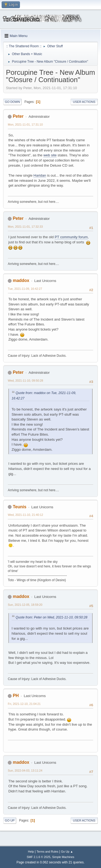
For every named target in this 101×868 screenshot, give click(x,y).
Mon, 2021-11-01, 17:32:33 (25, 227)
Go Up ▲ (67, 852)
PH (16, 696)
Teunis (19, 507)
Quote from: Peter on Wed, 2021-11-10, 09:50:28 (51, 617)
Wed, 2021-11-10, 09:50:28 (25, 381)
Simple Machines (63, 857)
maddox (21, 280)
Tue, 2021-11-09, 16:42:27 (25, 289)
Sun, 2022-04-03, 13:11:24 (25, 771)
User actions (84, 102)
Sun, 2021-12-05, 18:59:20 (25, 605)
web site (50, 155)
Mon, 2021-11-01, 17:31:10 (25, 125)
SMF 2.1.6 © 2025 (39, 857)
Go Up (10, 820)
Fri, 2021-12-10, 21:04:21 (24, 704)
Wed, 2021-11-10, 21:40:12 (25, 515)
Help (31, 852)
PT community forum (71, 237)
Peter (18, 116)
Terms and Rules (48, 852)
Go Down (12, 102)
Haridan (40, 175)
